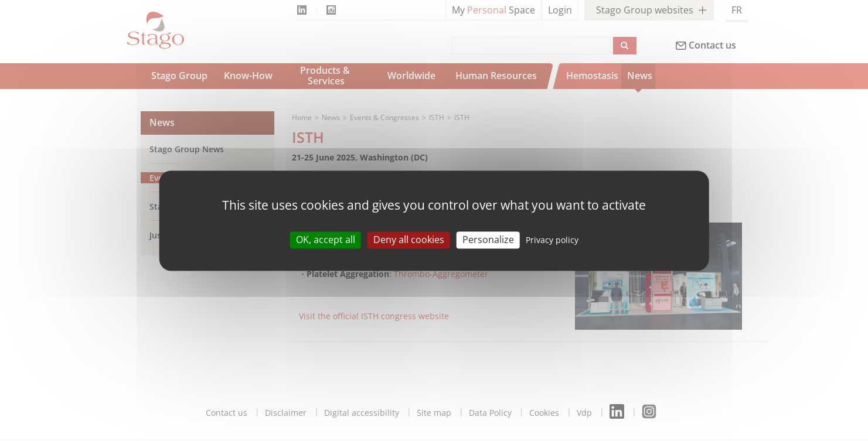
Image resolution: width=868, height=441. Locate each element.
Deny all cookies (409, 240)
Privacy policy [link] (552, 240)
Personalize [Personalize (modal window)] (488, 240)
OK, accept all (326, 240)
